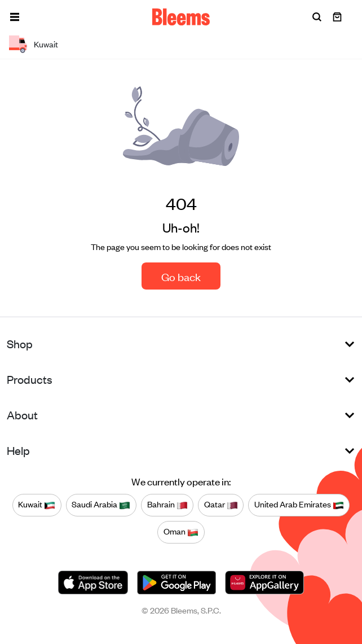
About (22, 415)
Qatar (221, 505)
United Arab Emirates (299, 505)
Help (18, 450)
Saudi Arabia (101, 505)
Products (30, 379)
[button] (15, 17)
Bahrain (167, 505)
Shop (20, 343)
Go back (181, 276)
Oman (181, 532)
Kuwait (37, 505)
